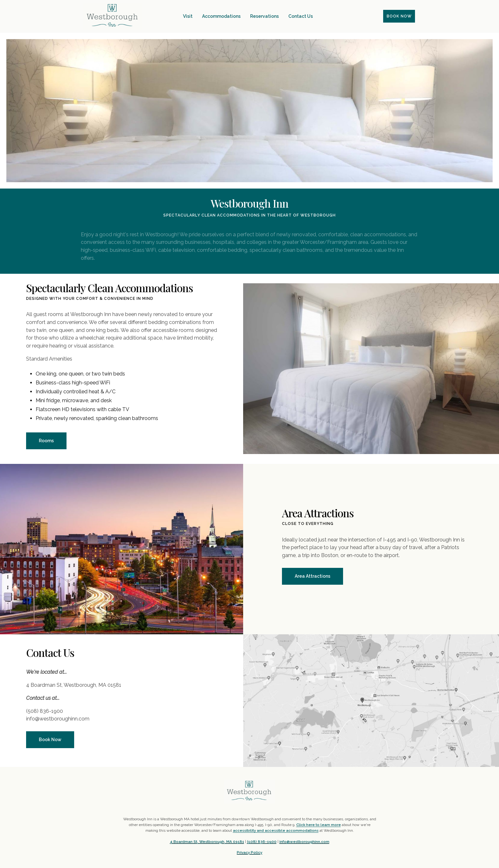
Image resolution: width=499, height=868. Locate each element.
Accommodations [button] (221, 16)
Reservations (264, 16)
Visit (188, 16)
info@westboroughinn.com (304, 842)
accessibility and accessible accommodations (276, 830)
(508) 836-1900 (262, 842)
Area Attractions (313, 576)
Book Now (50, 740)
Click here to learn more (319, 825)
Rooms (46, 441)
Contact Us (301, 16)
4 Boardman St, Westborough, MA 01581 (207, 842)
